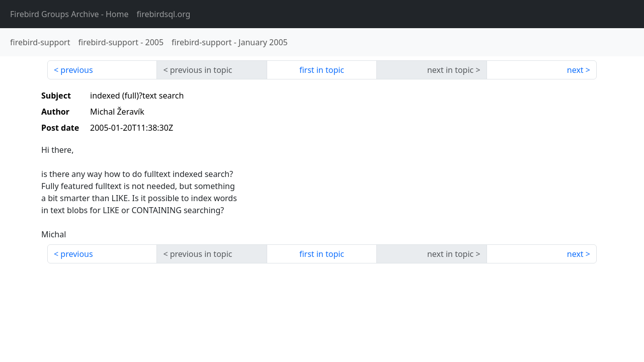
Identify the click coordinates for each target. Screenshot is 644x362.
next (575, 70)
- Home (69, 14)
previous (76, 70)
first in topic (322, 70)
